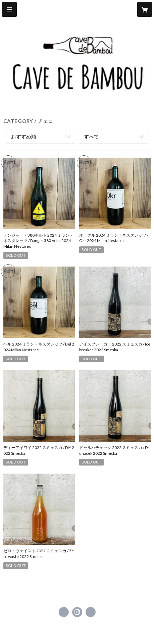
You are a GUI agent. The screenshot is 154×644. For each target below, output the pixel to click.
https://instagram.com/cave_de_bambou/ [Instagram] (77, 612)
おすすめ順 (24, 136)
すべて (91, 136)
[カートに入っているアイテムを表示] (145, 9)
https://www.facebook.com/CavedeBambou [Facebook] (64, 612)
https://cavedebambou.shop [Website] (91, 612)
